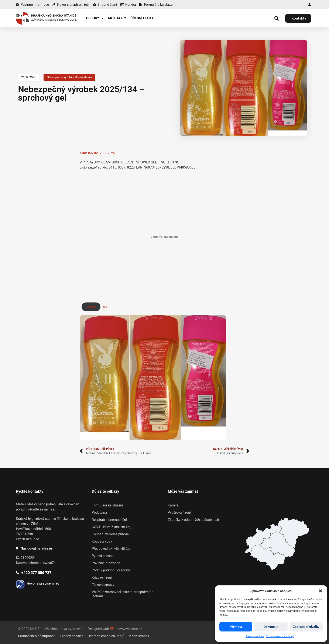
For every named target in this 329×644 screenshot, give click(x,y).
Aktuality (117, 18)
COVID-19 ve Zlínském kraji (112, 527)
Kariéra (173, 505)
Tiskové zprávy (103, 585)
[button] (321, 591)
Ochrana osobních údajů (280, 636)
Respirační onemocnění (109, 520)
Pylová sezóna (103, 556)
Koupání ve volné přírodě (110, 534)
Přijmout (236, 627)
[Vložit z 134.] (165, 237)
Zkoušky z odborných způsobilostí (193, 520)
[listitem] (267, 557)
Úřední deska (142, 18)
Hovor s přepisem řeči (44, 583)
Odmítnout (271, 627)
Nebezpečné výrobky (60, 77)
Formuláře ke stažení (107, 505)
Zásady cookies (255, 636)
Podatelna (99, 513)
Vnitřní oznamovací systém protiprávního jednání (123, 594)
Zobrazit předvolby (306, 627)
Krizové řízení (102, 577)
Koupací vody (102, 541)
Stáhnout (91, 307)
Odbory (95, 18)
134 (105, 307)
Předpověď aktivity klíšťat (111, 549)
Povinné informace (106, 563)
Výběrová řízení (179, 513)
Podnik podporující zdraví (111, 570)
